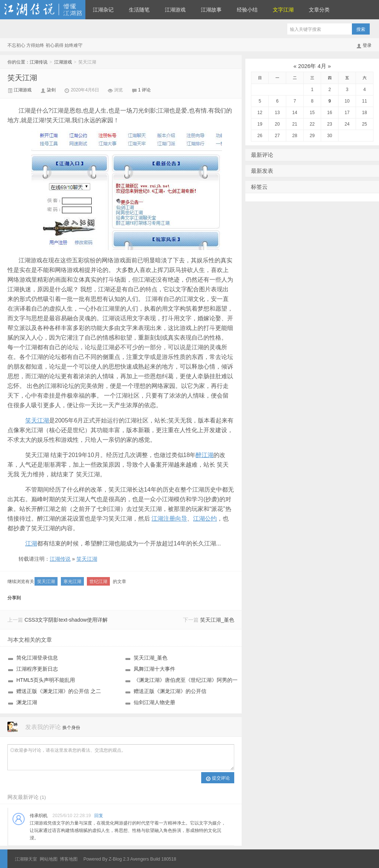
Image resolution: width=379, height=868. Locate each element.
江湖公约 (205, 519)
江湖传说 (43, 10)
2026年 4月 (312, 66)
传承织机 (39, 816)
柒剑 (52, 90)
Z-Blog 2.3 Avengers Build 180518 (143, 859)
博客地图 (69, 859)
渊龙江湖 (27, 702)
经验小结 (247, 10)
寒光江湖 (72, 582)
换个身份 (71, 728)
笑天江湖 (22, 78)
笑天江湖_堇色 (217, 620)
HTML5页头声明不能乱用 (46, 680)
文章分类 (319, 10)
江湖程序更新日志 (37, 669)
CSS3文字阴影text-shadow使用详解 (66, 620)
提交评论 (218, 778)
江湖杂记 (103, 10)
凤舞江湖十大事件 (154, 669)
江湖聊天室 (26, 859)
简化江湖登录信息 (37, 658)
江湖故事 (211, 10)
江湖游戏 (175, 10)
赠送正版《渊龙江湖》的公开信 (170, 691)
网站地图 (49, 859)
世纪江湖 (98, 582)
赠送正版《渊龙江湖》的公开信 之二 (59, 691)
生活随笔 (139, 10)
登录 (367, 45)
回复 (99, 816)
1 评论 (144, 90)
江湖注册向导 (169, 519)
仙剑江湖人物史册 (154, 702)
